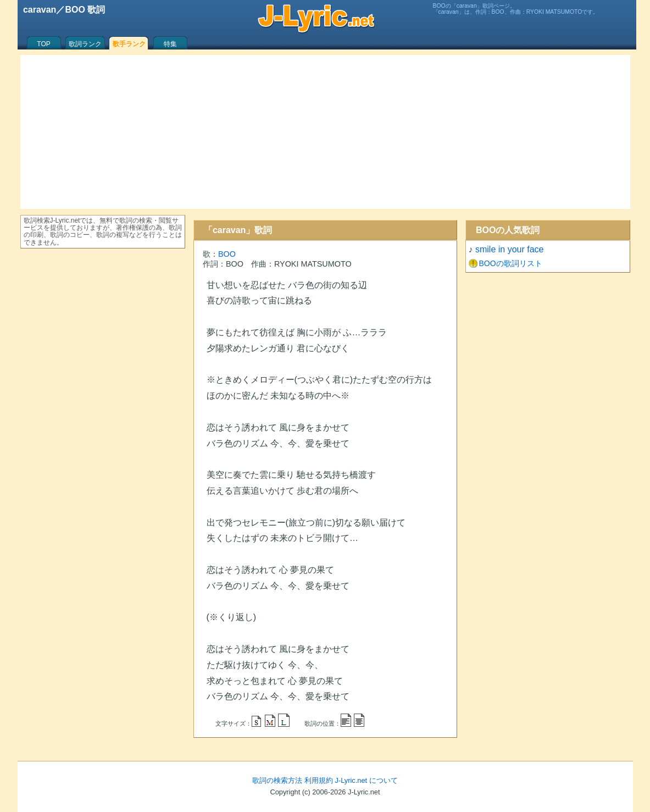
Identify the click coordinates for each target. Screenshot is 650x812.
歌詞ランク (85, 44)
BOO (227, 254)
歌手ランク (129, 44)
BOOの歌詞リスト (511, 263)
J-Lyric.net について (366, 780)
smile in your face (510, 249)
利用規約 (319, 780)
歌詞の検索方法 (277, 780)
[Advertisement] (325, 132)
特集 (170, 44)
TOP (43, 44)
